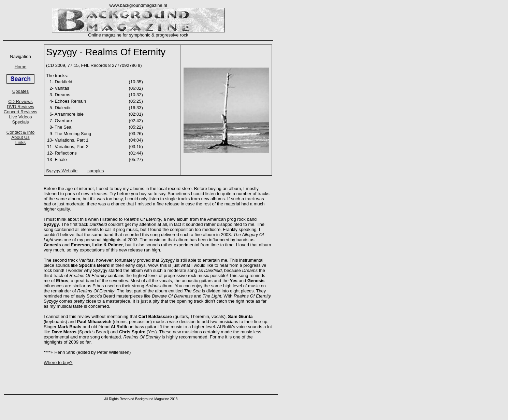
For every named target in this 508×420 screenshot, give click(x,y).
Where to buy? (58, 363)
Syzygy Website (62, 171)
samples (96, 171)
